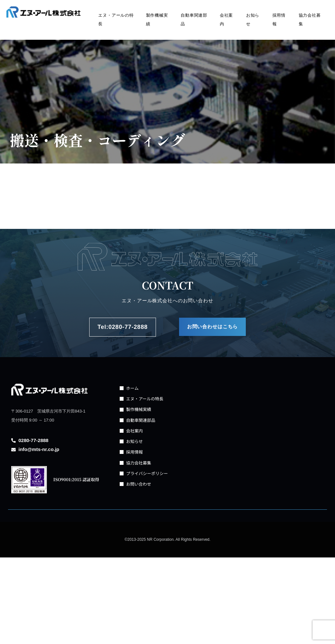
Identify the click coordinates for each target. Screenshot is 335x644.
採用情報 (279, 20)
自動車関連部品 (194, 20)
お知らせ (253, 20)
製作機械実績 (157, 20)
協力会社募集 (310, 20)
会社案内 (227, 20)
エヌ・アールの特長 (116, 20)
